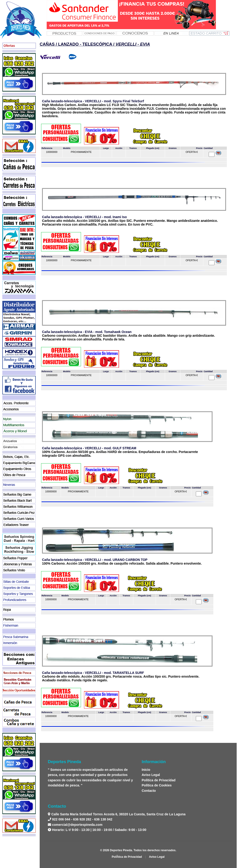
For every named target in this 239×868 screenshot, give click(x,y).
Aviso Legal (151, 775)
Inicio (146, 770)
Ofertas (9, 46)
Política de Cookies (157, 785)
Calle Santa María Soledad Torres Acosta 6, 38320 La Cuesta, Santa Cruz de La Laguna (118, 814)
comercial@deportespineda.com (77, 825)
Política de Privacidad (159, 780)
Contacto (149, 791)
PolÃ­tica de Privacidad (127, 857)
